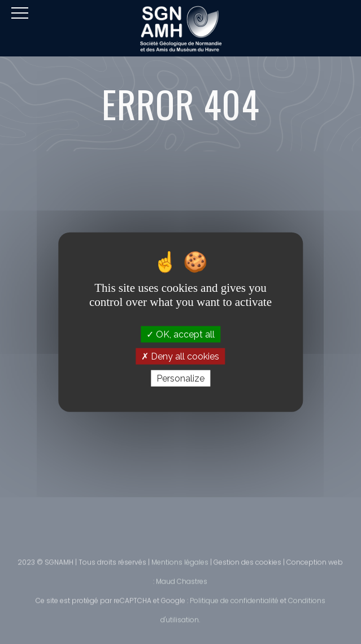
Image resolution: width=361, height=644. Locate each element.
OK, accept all (181, 334)
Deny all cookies (180, 356)
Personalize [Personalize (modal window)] (181, 378)
